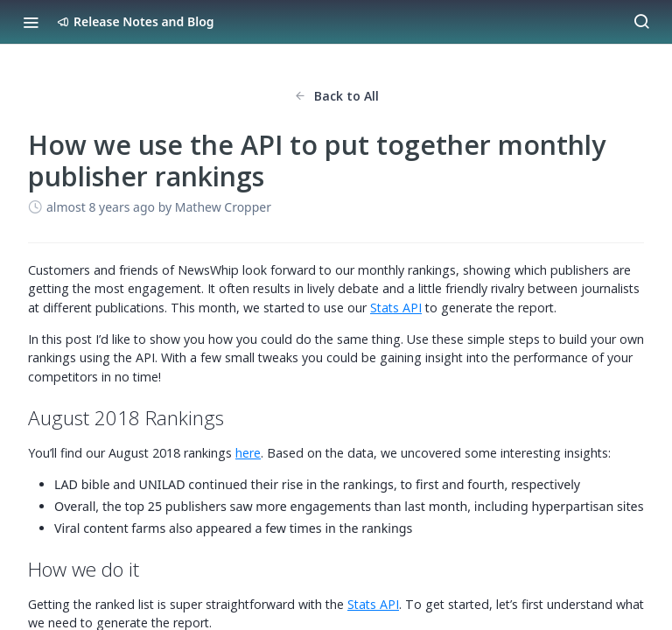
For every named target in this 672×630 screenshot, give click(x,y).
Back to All (336, 96)
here (248, 453)
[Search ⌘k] (641, 22)
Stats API (396, 308)
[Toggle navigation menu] (31, 22)
